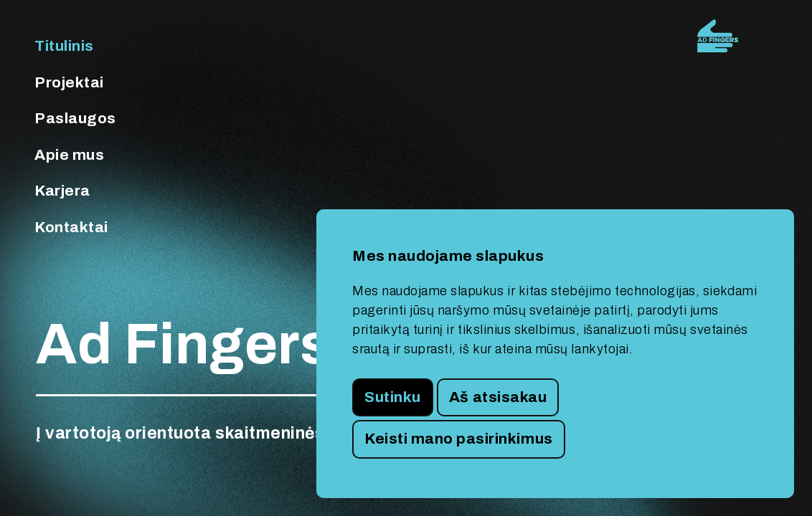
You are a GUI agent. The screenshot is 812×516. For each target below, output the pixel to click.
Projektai (69, 82)
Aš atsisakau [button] (498, 397)
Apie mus (69, 155)
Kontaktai (71, 227)
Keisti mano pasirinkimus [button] (459, 439)
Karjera (62, 191)
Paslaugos (75, 118)
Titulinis (64, 46)
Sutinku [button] (393, 397)
